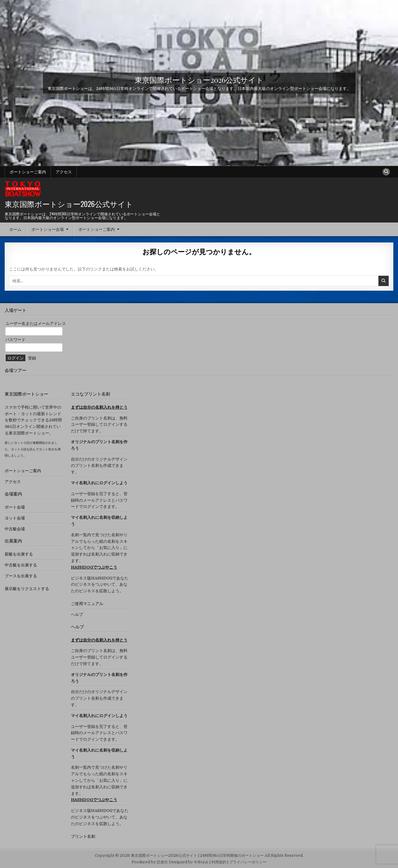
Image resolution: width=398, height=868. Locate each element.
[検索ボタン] (386, 172)
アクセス (64, 172)
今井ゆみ (201, 862)
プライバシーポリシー (248, 862)
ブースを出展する (21, 576)
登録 (32, 358)
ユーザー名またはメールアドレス (36, 324)
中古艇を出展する (21, 565)
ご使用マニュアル (87, 604)
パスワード (15, 340)
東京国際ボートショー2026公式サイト (199, 79)
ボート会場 (15, 507)
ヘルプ (77, 615)
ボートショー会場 (48, 229)
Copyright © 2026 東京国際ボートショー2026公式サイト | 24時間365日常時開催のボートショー (179, 856)
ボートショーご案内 (28, 172)
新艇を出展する (19, 554)
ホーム (15, 229)
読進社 (162, 862)
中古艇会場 (15, 529)
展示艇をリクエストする (27, 589)
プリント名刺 (83, 836)
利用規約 (219, 862)
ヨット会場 (15, 518)
